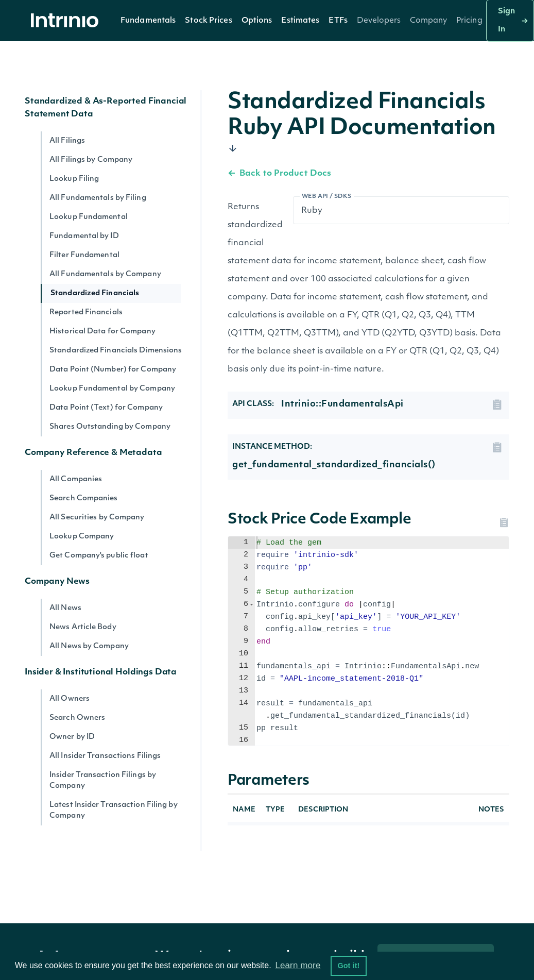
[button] (148, 21)
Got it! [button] (348, 966)
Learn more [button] (298, 965)
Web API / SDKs (327, 197)
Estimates (300, 21)
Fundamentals (148, 21)
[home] (67, 21)
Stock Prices (208, 21)
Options (257, 21)
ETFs (338, 21)
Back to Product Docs (279, 174)
